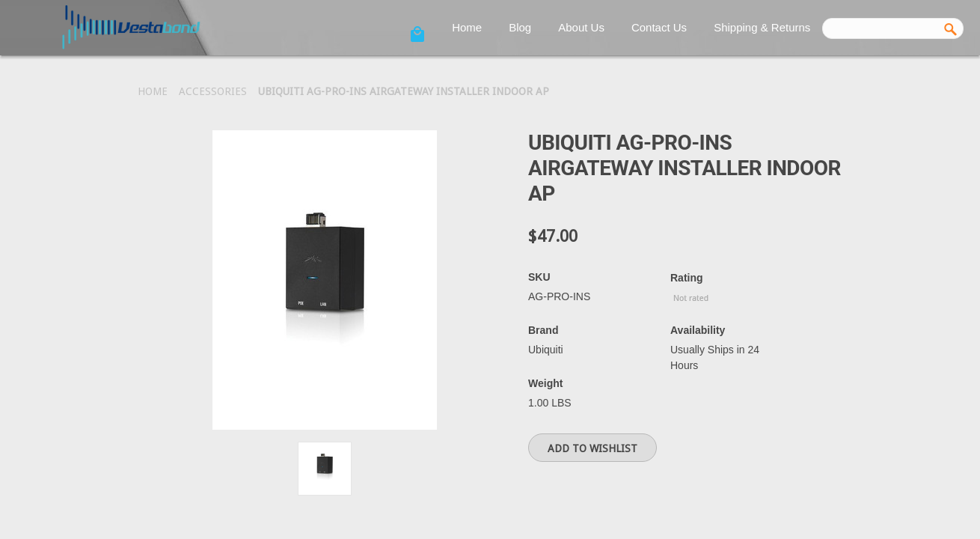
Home (467, 27)
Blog (520, 27)
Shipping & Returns (762, 27)
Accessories (213, 91)
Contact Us (659, 27)
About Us (581, 27)
